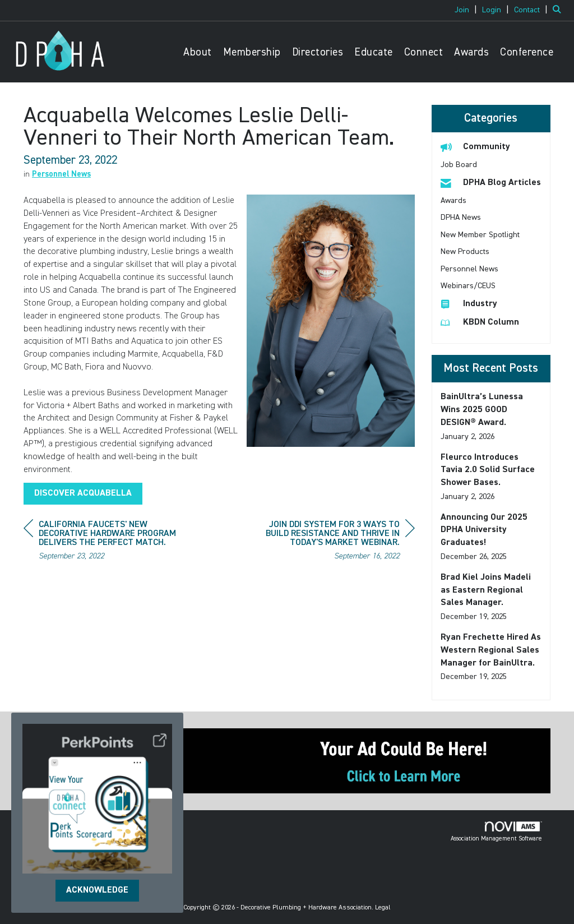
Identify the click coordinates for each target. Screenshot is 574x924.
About (198, 52)
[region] (331, 542)
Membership (252, 52)
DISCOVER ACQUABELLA (83, 493)
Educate (374, 52)
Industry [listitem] (469, 304)
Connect (424, 52)
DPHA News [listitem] (461, 218)
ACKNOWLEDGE (97, 890)
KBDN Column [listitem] (480, 322)
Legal (383, 908)
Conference (527, 52)
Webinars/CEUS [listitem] (468, 286)
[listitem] (467, 10)
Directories (318, 52)
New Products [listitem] (465, 252)
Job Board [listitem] (459, 165)
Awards (471, 52)
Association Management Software (496, 831)
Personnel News (61, 174)
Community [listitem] (475, 147)
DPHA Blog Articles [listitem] (491, 183)
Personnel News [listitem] (469, 269)
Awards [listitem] (453, 201)
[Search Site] (559, 10)
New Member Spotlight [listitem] (480, 235)
